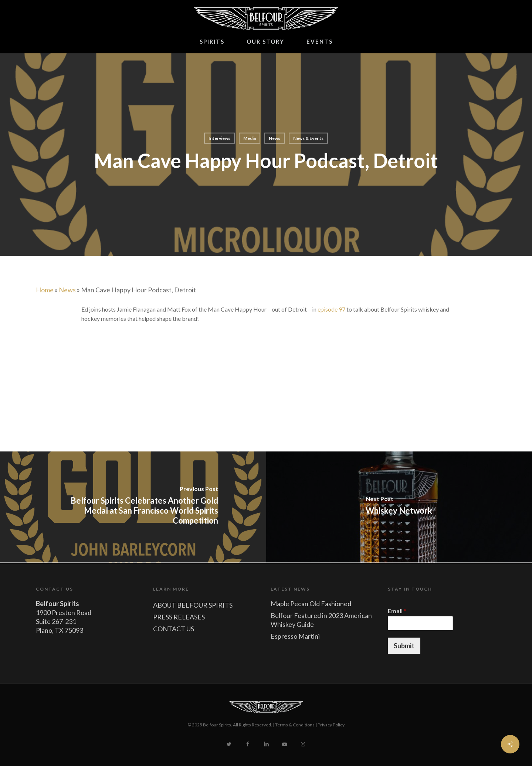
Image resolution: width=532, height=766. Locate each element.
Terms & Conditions (295, 725)
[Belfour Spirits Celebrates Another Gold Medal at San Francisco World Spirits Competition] (133, 507)
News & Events (308, 138)
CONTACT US (174, 629)
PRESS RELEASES (179, 617)
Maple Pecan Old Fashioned (311, 604)
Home (45, 290)
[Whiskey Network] (399, 507)
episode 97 (331, 309)
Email (397, 611)
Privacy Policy (331, 725)
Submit (404, 646)
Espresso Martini (295, 636)
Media (250, 138)
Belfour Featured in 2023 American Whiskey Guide (321, 620)
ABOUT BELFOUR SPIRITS (193, 605)
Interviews (219, 138)
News (275, 138)
